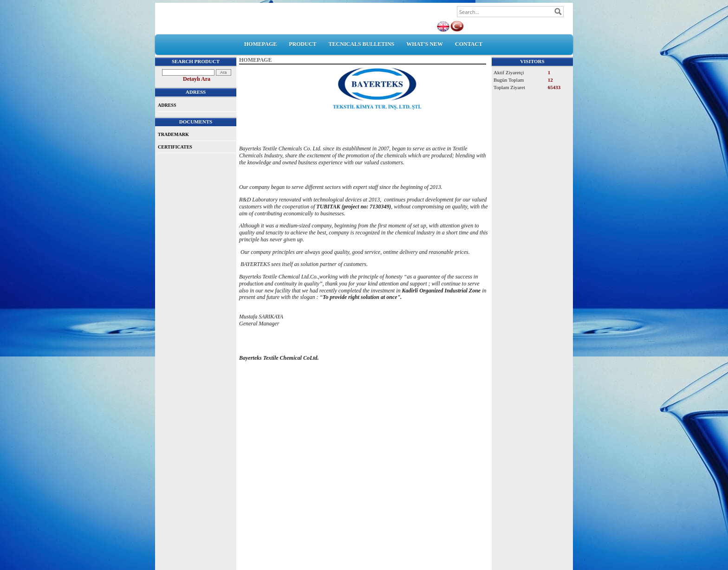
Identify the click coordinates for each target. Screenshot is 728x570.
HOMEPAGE (260, 44)
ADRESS (167, 105)
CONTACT (469, 44)
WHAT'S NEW (425, 44)
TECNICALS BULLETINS (362, 44)
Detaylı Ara (197, 79)
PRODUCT (302, 44)
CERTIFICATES (175, 147)
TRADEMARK (173, 134)
